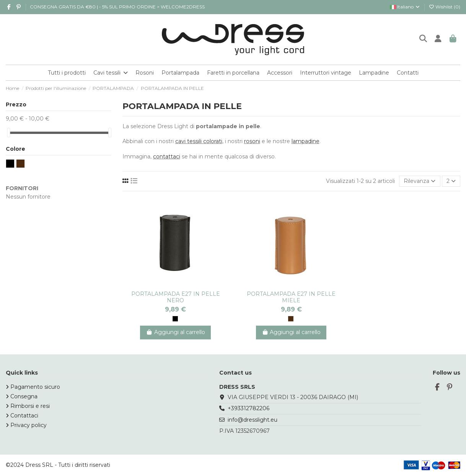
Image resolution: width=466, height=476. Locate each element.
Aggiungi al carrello (175, 332)
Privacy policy (29, 425)
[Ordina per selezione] (420, 181)
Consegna (24, 396)
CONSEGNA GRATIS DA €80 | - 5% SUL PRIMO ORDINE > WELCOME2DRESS (117, 7)
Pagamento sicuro (35, 387)
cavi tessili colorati (199, 141)
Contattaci (24, 416)
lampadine (306, 141)
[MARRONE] (291, 319)
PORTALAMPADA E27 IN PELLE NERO (176, 297)
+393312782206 (248, 408)
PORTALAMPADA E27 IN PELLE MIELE (291, 297)
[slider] (8, 133)
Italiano (405, 7)
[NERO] (175, 319)
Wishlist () (444, 7)
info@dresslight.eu (253, 420)
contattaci (167, 156)
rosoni (252, 141)
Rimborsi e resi (30, 406)
